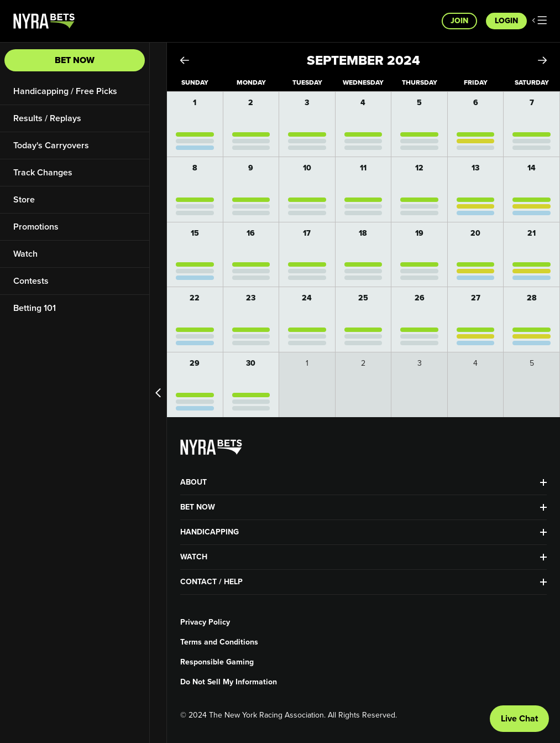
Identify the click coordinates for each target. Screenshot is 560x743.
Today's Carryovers (51, 145)
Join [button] (459, 21)
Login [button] (506, 21)
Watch (25, 254)
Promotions (36, 227)
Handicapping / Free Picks (65, 91)
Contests (31, 281)
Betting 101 (35, 308)
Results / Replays (47, 118)
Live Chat (519, 718)
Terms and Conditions (219, 642)
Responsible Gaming (217, 662)
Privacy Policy (205, 622)
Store (24, 199)
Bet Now (75, 60)
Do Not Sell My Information (229, 682)
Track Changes (43, 172)
